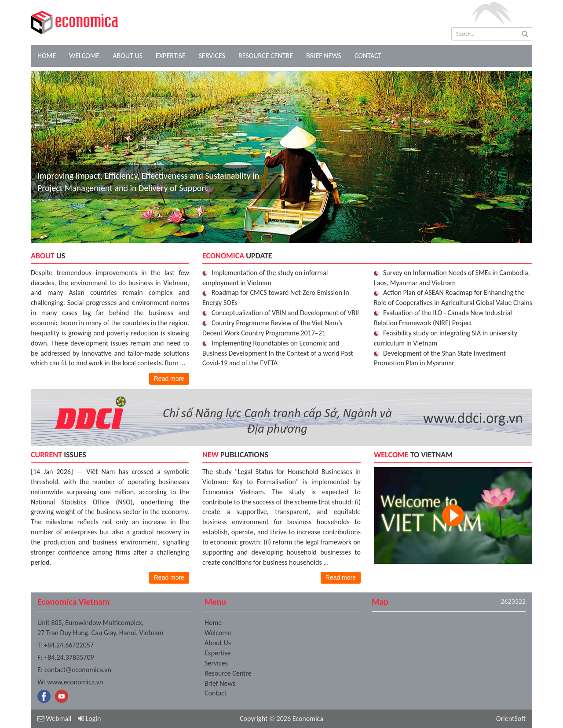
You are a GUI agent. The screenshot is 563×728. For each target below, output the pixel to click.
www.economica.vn (75, 682)
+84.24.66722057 (69, 645)
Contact (368, 56)
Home (47, 56)
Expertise (171, 56)
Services (212, 56)
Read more (169, 379)
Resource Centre (266, 56)
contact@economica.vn (78, 670)
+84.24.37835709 (69, 657)
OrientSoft (511, 719)
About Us (128, 56)
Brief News (324, 56)
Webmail (54, 719)
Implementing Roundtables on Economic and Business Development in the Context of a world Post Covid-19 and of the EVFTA (278, 353)
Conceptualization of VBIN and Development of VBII (285, 313)
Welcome (84, 56)
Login (89, 719)
